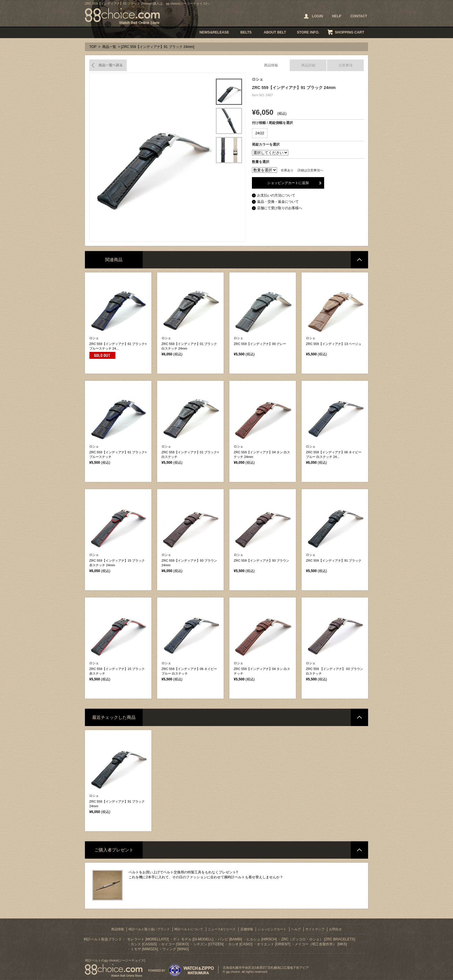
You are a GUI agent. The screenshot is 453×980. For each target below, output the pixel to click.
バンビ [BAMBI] (230, 939)
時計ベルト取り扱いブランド (149, 929)
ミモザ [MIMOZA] (144, 949)
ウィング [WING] (176, 949)
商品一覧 (109, 47)
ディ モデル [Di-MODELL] (193, 939)
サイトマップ (315, 929)
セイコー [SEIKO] (175, 944)
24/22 (260, 133)
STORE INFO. (308, 32)
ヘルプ (296, 929)
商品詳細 (308, 65)
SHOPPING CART (349, 32)
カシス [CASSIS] (144, 944)
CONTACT (359, 16)
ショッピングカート (272, 929)
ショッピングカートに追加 (288, 183)
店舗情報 (247, 929)
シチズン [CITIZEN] (208, 944)
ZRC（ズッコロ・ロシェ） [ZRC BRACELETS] (318, 939)
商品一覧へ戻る (108, 65)
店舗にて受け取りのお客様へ (280, 208)
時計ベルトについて (189, 929)
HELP (337, 16)
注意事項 (346, 65)
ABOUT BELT (275, 32)
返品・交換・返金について (278, 202)
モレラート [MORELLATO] (148, 939)
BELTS (246, 32)
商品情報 (271, 65)
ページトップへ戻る (359, 260)
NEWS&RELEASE (214, 32)
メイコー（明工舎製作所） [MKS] (321, 944)
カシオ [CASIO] (240, 944)
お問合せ (335, 929)
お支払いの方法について (276, 195)
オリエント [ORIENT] (274, 944)
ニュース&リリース (222, 929)
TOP (93, 47)
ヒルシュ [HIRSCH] (262, 939)
